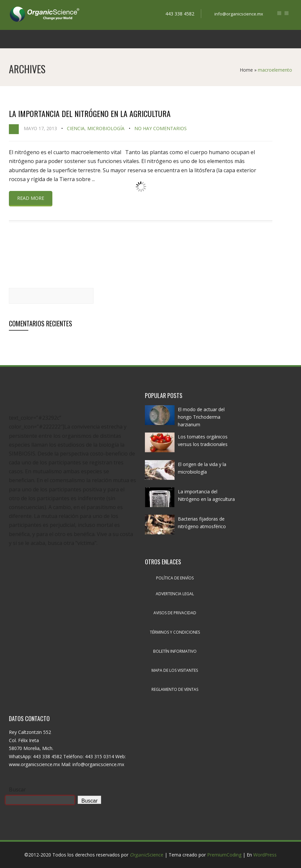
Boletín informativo (175, 651)
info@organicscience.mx (239, 14)
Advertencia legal (175, 594)
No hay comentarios (161, 128)
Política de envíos (175, 578)
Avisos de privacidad (175, 613)
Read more (31, 198)
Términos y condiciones (175, 632)
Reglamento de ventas (175, 689)
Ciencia (76, 128)
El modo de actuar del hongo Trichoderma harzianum (201, 417)
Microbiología (106, 128)
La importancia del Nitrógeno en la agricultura (90, 113)
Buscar (17, 789)
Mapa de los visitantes (175, 670)
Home (246, 70)
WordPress (265, 855)
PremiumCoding (224, 855)
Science (147, 855)
